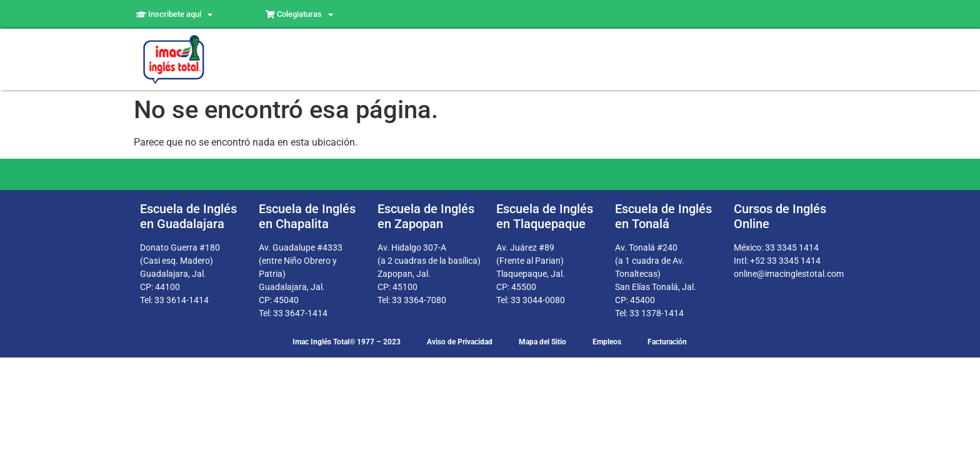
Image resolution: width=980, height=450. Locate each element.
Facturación (667, 342)
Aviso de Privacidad (460, 342)
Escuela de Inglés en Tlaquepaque (545, 216)
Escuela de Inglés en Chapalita (307, 216)
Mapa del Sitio (542, 342)
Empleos (607, 342)
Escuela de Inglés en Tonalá (663, 216)
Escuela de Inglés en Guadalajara (188, 216)
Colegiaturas (299, 15)
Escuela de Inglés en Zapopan (426, 216)
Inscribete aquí (174, 15)
